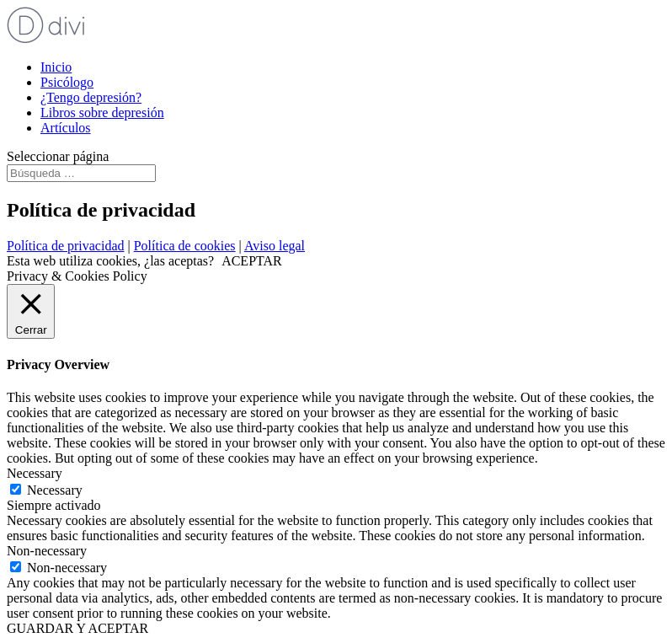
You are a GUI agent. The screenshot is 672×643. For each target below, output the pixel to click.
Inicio (56, 67)
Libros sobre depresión (102, 113)
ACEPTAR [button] (252, 261)
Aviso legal (275, 246)
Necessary (55, 490)
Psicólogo (67, 82)
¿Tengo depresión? (91, 97)
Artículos (66, 128)
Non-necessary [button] (47, 551)
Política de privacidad (66, 246)
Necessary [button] (35, 473)
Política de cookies (185, 246)
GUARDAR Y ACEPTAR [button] (77, 628)
